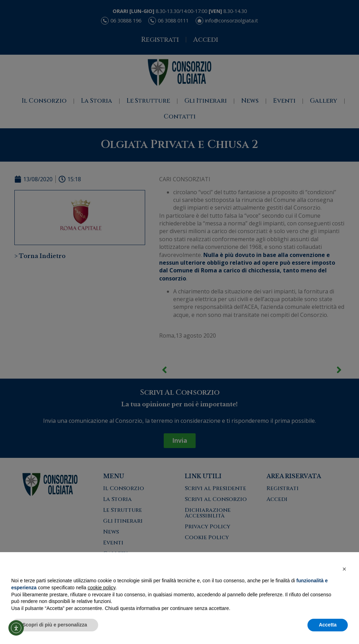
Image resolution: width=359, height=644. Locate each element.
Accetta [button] (328, 625)
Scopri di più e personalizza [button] (55, 625)
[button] (344, 569)
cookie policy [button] (101, 588)
